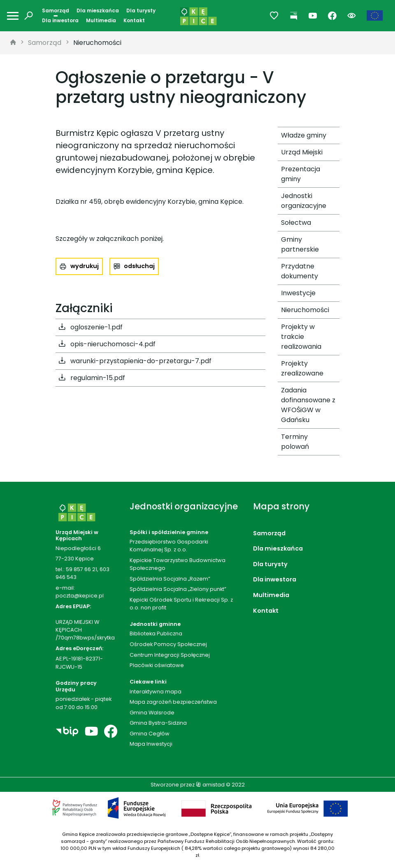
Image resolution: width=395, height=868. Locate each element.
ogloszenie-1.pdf (91, 327)
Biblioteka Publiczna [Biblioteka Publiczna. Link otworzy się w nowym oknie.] (156, 633)
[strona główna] (13, 43)
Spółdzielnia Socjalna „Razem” (170, 579)
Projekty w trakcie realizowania (301, 337)
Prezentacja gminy (301, 174)
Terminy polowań (295, 442)
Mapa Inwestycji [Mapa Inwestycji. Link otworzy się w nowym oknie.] (151, 744)
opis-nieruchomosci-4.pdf (107, 344)
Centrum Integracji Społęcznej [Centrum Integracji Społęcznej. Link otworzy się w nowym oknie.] (170, 655)
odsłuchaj (139, 266)
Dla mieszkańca (98, 10)
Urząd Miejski (302, 152)
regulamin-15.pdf (92, 378)
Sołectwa (296, 223)
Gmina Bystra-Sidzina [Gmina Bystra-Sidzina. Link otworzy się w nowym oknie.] (158, 723)
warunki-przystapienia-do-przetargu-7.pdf (135, 361)
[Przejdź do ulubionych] (274, 16)
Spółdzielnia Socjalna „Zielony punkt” (178, 589)
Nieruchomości (97, 43)
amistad (210, 785)
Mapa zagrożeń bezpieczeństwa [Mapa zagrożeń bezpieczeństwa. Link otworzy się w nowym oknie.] (173, 702)
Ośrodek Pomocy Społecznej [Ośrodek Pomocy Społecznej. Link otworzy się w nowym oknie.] (168, 644)
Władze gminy (304, 135)
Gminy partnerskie (300, 244)
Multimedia (101, 20)
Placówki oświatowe (157, 665)
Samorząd (56, 10)
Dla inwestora (60, 20)
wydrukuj (85, 266)
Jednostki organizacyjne (304, 201)
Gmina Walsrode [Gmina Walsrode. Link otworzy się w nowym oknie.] (152, 713)
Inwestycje (298, 293)
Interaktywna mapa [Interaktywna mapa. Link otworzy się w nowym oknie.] (156, 692)
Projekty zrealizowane (302, 368)
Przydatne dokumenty (300, 271)
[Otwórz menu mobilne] (13, 16)
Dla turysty (141, 10)
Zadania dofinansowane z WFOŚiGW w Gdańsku (308, 405)
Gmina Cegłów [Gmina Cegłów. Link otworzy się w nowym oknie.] (150, 734)
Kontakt (134, 20)
